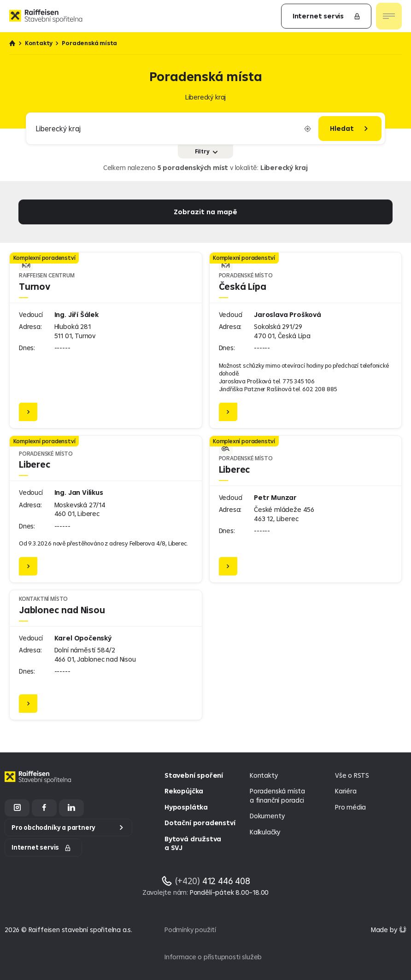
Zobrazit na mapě (205, 212)
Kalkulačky (265, 832)
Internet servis (327, 16)
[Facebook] (44, 808)
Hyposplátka (186, 807)
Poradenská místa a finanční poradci (277, 795)
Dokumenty (267, 816)
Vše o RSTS (352, 775)
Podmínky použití (190, 930)
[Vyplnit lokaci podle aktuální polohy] (308, 129)
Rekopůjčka (184, 791)
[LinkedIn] (71, 808)
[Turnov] (106, 340)
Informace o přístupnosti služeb (213, 957)
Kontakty (39, 43)
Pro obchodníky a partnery (53, 827)
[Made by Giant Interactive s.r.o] (389, 930)
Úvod (12, 43)
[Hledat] (350, 129)
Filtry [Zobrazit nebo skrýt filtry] (206, 151)
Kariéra (346, 791)
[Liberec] (106, 509)
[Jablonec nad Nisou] (106, 655)
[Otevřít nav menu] (389, 16)
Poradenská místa (89, 43)
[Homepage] (39, 784)
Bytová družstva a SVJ (193, 843)
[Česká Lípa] (306, 340)
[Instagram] (17, 808)
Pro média (350, 807)
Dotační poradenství (200, 823)
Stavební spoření (194, 775)
